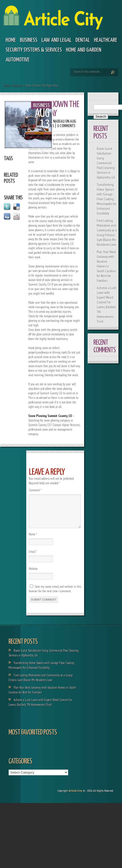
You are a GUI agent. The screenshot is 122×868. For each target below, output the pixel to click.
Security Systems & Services (34, 50)
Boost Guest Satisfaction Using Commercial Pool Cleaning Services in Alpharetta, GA (106, 163)
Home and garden (84, 50)
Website (33, 575)
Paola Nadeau (54, 121)
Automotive (18, 60)
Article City (75, 797)
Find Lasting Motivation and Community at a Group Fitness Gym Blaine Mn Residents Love (107, 233)
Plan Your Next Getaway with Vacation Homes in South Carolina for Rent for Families (106, 266)
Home (11, 40)
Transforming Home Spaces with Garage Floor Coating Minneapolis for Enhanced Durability (107, 199)
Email (33, 558)
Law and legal (56, 40)
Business (29, 40)
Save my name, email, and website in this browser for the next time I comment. (55, 595)
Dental (83, 40)
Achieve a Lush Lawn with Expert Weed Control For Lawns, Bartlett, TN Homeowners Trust (107, 305)
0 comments (66, 126)
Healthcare (106, 40)
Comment (35, 490)
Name (33, 540)
